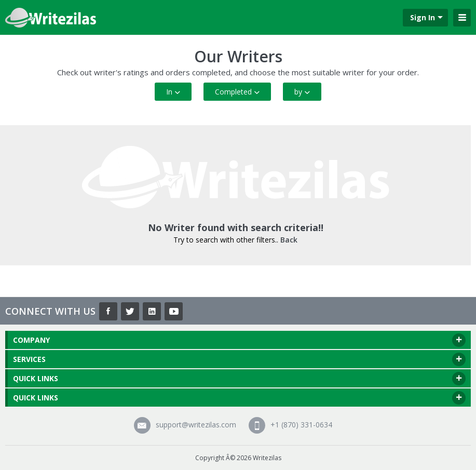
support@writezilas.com (185, 425)
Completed (237, 92)
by (302, 92)
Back (289, 240)
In (173, 92)
